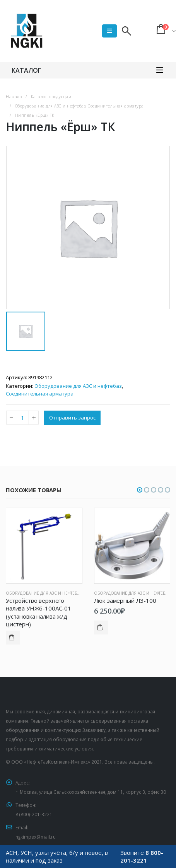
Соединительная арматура (40, 394)
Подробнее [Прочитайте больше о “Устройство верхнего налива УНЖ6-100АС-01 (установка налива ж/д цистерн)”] (13, 638)
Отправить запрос (72, 418)
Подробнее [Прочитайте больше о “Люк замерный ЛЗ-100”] (101, 628)
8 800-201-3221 (142, 856)
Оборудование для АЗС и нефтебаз (78, 386)
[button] (140, 490)
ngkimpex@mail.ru (36, 837)
